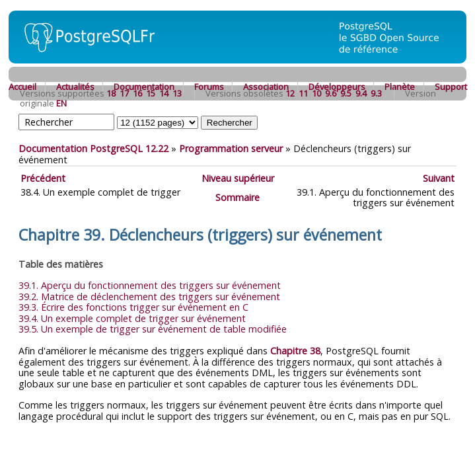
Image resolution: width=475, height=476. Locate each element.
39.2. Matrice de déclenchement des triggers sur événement (149, 297)
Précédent (43, 178)
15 (151, 93)
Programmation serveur (231, 148)
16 (137, 93)
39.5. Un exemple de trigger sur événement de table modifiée (153, 329)
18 (111, 93)
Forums (209, 87)
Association (266, 87)
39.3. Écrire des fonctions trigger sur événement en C (133, 307)
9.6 (331, 93)
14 (164, 93)
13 (177, 93)
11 (303, 93)
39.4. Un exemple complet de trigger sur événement (132, 318)
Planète (400, 87)
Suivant (439, 178)
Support (451, 87)
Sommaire (237, 197)
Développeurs (337, 87)
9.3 (376, 93)
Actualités (75, 87)
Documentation (144, 87)
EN (61, 103)
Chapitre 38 (295, 351)
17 (124, 93)
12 (290, 93)
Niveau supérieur (238, 178)
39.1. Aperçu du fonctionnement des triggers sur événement (150, 285)
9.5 (346, 93)
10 (316, 93)
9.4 (361, 93)
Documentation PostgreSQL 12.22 (93, 148)
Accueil (22, 87)
